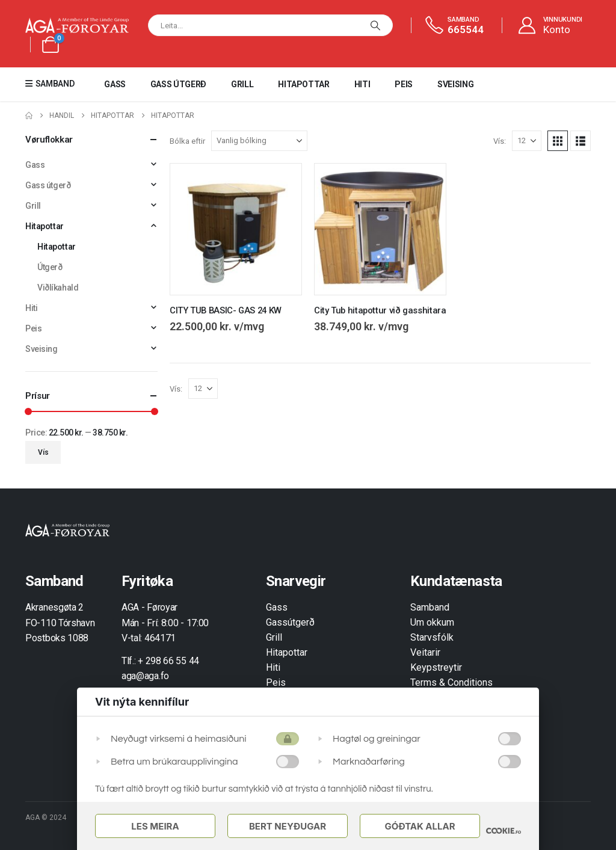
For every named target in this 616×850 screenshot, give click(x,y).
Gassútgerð (290, 622)
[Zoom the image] (67, 530)
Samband (430, 607)
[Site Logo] (77, 26)
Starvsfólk (432, 637)
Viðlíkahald (58, 288)
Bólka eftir (187, 141)
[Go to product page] (236, 229)
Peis (404, 84)
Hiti (362, 84)
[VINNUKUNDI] (550, 26)
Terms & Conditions (451, 682)
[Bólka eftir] (259, 141)
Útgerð (50, 267)
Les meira (155, 826)
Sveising (455, 84)
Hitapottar (304, 84)
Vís (43, 452)
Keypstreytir (436, 667)
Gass (115, 84)
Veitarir (425, 652)
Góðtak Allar (420, 826)
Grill (242, 84)
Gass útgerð (178, 84)
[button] (558, 141)
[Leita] (375, 25)
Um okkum (432, 622)
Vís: (500, 141)
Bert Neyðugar (288, 826)
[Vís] (527, 141)
